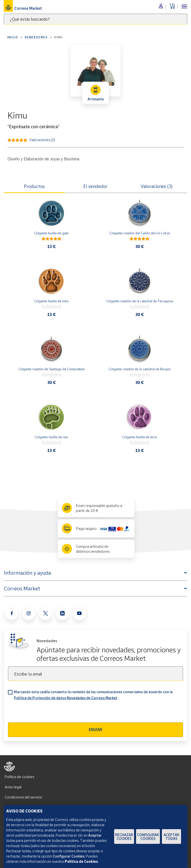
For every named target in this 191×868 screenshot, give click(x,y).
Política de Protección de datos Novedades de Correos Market (66, 698)
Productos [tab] (34, 186)
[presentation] (46, 713)
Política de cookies (19, 777)
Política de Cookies (81, 861)
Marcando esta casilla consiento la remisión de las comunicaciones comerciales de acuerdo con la (93, 695)
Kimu (59, 37)
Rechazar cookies (124, 837)
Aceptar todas (171, 837)
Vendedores (36, 37)
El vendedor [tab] (95, 186)
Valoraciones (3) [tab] (157, 186)
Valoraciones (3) (42, 140)
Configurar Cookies (148, 837)
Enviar (95, 730)
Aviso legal (13, 787)
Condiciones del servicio (24, 797)
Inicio (13, 37)
